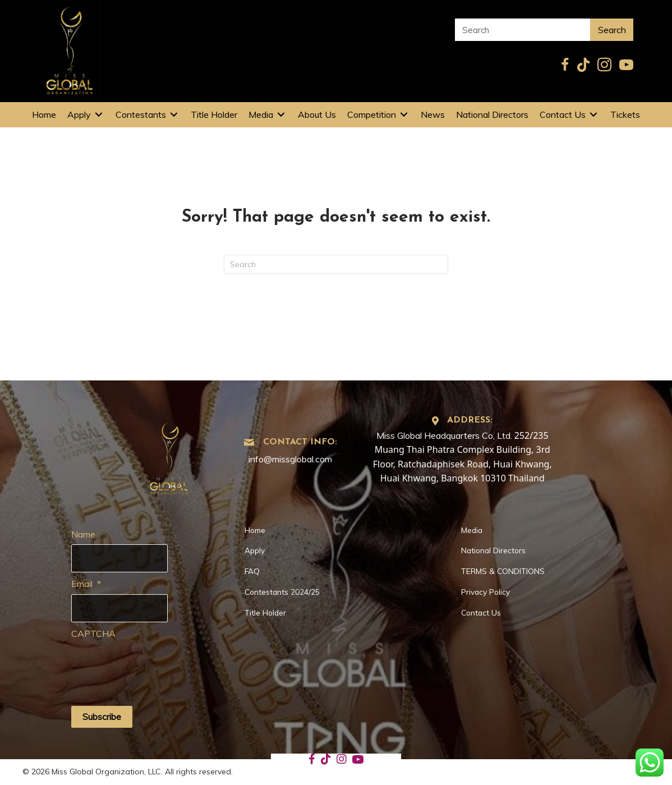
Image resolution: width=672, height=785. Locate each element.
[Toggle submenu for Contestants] (174, 115)
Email (86, 583)
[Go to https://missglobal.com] (169, 455)
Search (612, 30)
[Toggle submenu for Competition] (404, 115)
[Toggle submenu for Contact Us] (593, 115)
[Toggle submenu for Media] (281, 115)
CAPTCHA (93, 632)
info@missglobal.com (290, 459)
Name (83, 534)
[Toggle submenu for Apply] (99, 115)
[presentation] (157, 665)
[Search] (336, 264)
